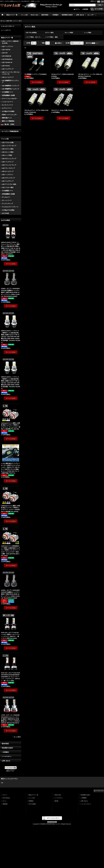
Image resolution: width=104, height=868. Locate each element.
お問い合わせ (6, 761)
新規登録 (86, 9)
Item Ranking (6, 798)
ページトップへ (100, 791)
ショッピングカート (86, 804)
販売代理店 (5, 744)
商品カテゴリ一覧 (33, 795)
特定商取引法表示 (7, 748)
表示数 (29, 43)
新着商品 (31, 801)
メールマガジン (7, 756)
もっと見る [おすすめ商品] (17, 737)
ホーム (5, 801)
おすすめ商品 (32, 804)
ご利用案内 (5, 752)
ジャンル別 (32, 798)
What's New (58, 795)
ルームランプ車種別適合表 (10, 131)
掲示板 (57, 801)
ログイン (77, 9)
